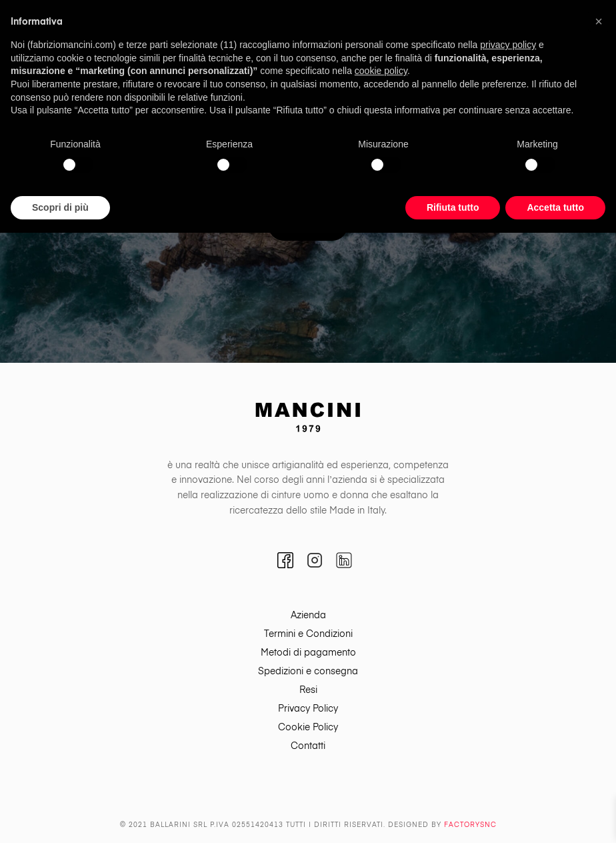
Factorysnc (470, 825)
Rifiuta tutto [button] (453, 207)
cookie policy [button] (381, 71)
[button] (599, 21)
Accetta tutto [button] (555, 207)
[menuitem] (308, 616)
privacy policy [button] (508, 45)
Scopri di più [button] (60, 207)
